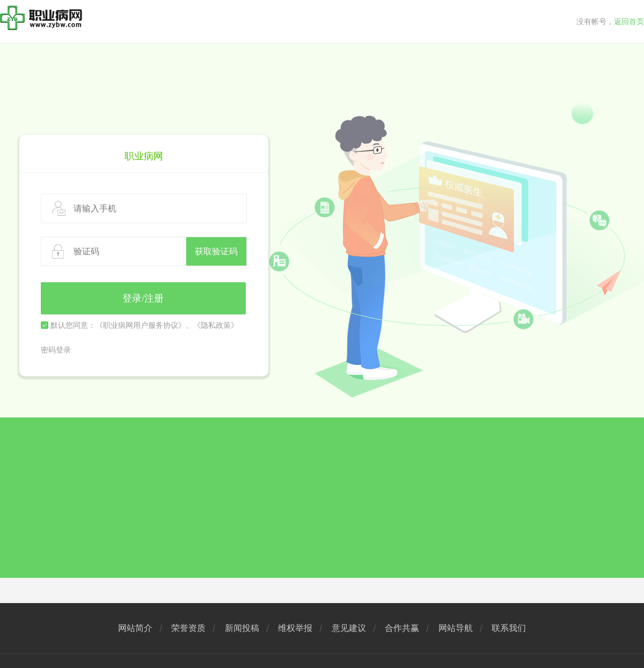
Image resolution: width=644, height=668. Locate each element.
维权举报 (295, 628)
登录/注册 (143, 298)
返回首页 (629, 21)
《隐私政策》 (216, 325)
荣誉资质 (188, 628)
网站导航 (456, 628)
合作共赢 (402, 628)
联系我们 (509, 628)
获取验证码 (216, 251)
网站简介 (135, 628)
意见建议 (349, 628)
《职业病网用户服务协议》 (141, 325)
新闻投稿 (242, 628)
